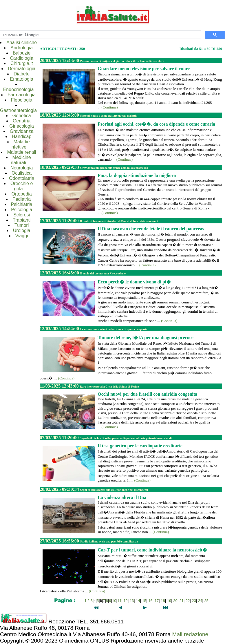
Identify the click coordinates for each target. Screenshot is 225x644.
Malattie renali (22, 152)
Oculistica (22, 173)
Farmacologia (22, 95)
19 (169, 601)
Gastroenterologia (18, 110)
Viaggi (22, 236)
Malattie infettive (20, 144)
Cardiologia (22, 58)
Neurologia (22, 168)
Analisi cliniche (22, 42)
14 (138, 601)
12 (125, 601)
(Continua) (109, 107)
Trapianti (22, 220)
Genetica (22, 116)
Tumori (22, 225)
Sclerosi (22, 215)
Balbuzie (22, 53)
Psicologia (22, 210)
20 (175, 601)
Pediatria (22, 199)
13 (132, 601)
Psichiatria (22, 204)
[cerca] (100, 35)
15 (144, 601)
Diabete (22, 74)
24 (200, 601)
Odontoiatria (22, 178)
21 (182, 601)
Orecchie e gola (22, 186)
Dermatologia (22, 69)
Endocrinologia (19, 89)
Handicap (22, 136)
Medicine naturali (21, 160)
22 (188, 601)
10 (114, 601)
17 (157, 601)
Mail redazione (190, 634)
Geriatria (22, 121)
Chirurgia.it (22, 63)
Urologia (22, 230)
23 (194, 601)
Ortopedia (21, 194)
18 (163, 601)
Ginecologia (22, 126)
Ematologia (22, 79)
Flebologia (22, 100)
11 (119, 601)
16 (150, 601)
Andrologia (22, 48)
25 (206, 601)
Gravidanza (22, 131)
